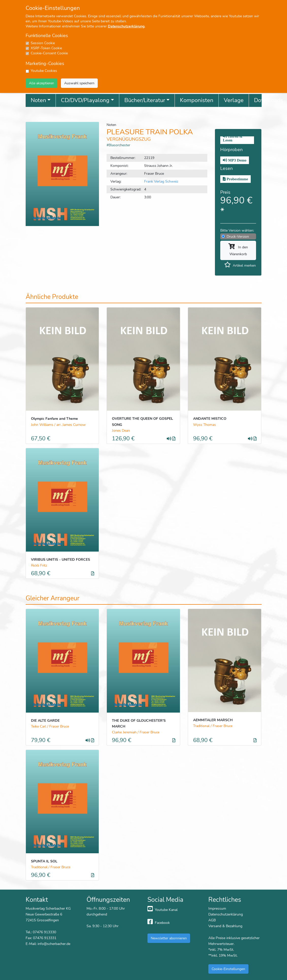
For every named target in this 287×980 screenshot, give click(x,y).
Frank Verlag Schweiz (161, 181)
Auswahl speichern (79, 83)
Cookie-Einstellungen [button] (228, 969)
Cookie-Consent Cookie (49, 53)
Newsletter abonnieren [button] (169, 938)
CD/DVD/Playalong (85, 100)
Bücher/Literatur (145, 100)
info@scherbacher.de (54, 944)
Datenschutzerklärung (126, 26)
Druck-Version (238, 236)
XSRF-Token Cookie (46, 48)
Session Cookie (43, 43)
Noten (38, 100)
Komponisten (197, 100)
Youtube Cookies (44, 71)
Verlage (234, 100)
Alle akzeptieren (41, 83)
